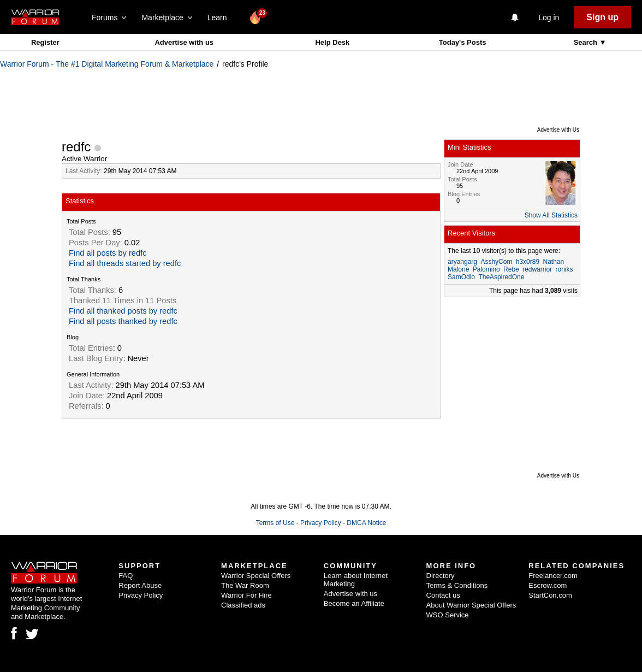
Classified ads (243, 605)
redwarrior (537, 269)
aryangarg (462, 262)
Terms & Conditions (457, 585)
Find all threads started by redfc (125, 263)
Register (45, 42)
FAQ (126, 576)
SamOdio (461, 277)
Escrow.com (548, 585)
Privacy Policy (321, 523)
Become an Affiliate (354, 603)
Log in (549, 17)
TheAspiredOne (501, 277)
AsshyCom (496, 262)
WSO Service (448, 615)
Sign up (602, 17)
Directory (441, 576)
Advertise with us (184, 42)
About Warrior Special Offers (471, 605)
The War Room (245, 585)
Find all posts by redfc (108, 253)
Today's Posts (463, 42)
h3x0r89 (528, 262)
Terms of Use (275, 523)
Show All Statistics (551, 215)
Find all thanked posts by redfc (123, 311)
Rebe (511, 269)
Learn (220, 17)
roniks (564, 269)
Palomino (486, 269)
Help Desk (332, 42)
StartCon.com (550, 595)
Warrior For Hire (246, 595)
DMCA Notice (366, 523)
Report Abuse (140, 585)
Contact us (443, 595)
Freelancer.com (553, 576)
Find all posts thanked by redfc (123, 321)
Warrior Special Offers (256, 576)
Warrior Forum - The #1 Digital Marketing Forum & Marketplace (107, 64)
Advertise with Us (558, 130)
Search (587, 42)
